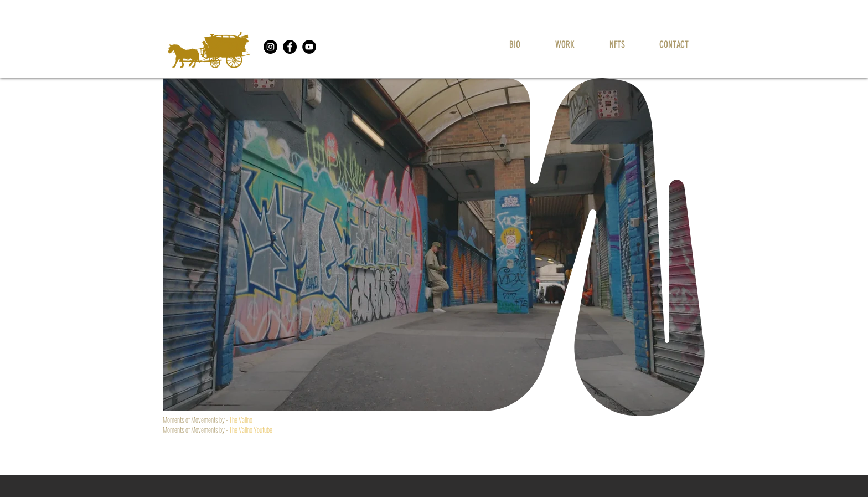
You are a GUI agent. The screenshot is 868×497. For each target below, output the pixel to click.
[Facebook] (290, 47)
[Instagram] (270, 47)
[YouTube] (309, 47)
